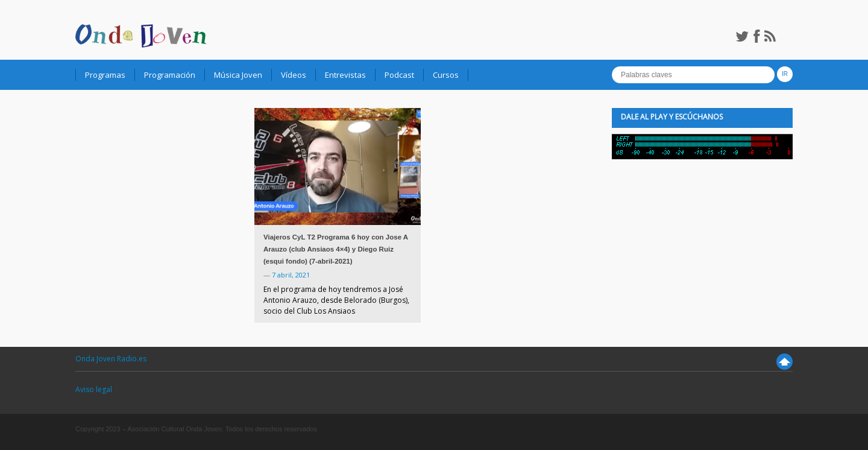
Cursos (446, 75)
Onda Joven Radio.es (111, 359)
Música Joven (238, 75)
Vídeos (294, 75)
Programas (105, 75)
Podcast (399, 75)
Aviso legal (94, 389)
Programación (170, 75)
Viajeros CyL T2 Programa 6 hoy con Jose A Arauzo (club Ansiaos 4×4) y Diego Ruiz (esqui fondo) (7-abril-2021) (336, 249)
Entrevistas (345, 75)
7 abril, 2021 (291, 275)
